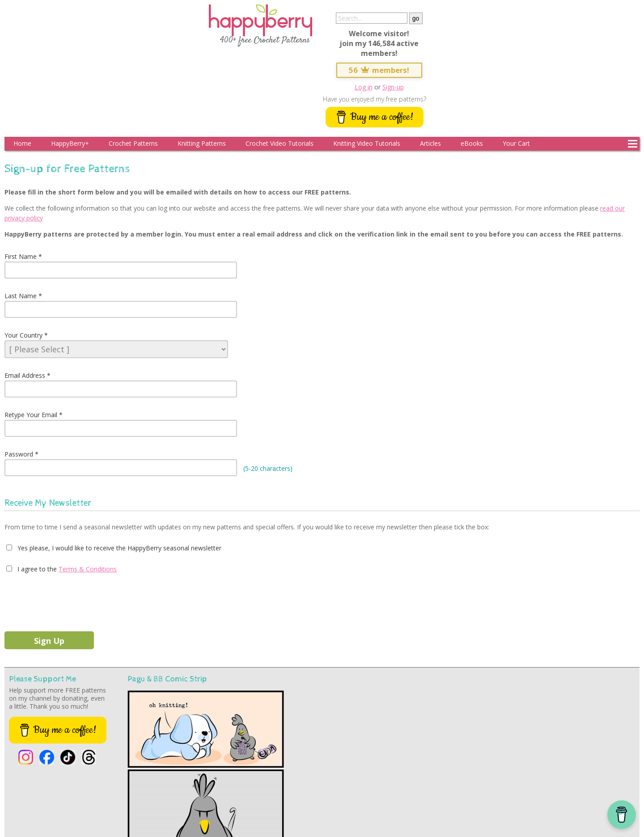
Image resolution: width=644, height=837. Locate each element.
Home (22, 143)
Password (19, 454)
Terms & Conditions (88, 569)
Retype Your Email (31, 415)
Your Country (23, 335)
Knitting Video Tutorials (367, 143)
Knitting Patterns (202, 143)
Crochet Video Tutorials (280, 143)
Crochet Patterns (133, 143)
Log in (364, 87)
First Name (21, 256)
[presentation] (72, 600)
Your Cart (516, 143)
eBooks (472, 143)
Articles (430, 143)
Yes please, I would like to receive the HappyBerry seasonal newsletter (119, 548)
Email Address (25, 375)
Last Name (21, 296)
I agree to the (36, 569)
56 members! (379, 70)
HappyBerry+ (70, 143)
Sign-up (393, 87)
